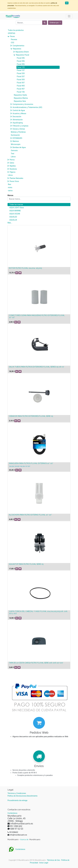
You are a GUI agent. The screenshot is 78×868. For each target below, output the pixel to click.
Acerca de (25, 840)
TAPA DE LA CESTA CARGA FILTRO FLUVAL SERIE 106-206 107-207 (36, 663)
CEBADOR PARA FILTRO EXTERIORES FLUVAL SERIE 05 (31, 416)
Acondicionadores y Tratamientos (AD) (27, 107)
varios (10, 191)
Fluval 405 (21, 86)
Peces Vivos (14, 181)
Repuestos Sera (20, 101)
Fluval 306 (21, 61)
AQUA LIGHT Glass (17, 208)
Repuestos (17, 49)
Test (13, 154)
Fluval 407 (21, 89)
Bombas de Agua (19, 147)
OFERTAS (12, 33)
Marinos (16, 141)
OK (67, 3)
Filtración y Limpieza (20, 126)
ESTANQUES (17, 138)
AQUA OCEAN (15, 214)
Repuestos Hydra (20, 95)
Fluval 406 (21, 64)
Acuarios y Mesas (19, 113)
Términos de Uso (54, 860)
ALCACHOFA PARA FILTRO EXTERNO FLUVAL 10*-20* (30, 515)
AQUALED (13, 217)
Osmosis (14, 150)
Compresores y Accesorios (23, 104)
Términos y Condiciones (17, 793)
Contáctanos (16, 849)
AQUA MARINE (15, 211)
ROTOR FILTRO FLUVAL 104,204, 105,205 (25, 268)
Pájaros (12, 172)
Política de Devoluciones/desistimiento (22, 796)
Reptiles (13, 166)
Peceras (14, 39)
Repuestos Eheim (22, 52)
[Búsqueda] (45, 23)
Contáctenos (12, 813)
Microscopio (16, 144)
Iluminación (15, 135)
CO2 (13, 43)
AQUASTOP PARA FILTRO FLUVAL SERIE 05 (26, 564)
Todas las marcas (16, 204)
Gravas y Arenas (19, 129)
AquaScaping (18, 123)
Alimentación (18, 120)
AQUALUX (13, 220)
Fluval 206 (21, 58)
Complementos (18, 46)
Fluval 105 (21, 67)
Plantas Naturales (16, 178)
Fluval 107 (21, 70)
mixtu (10, 187)
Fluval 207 (21, 76)
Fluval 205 (21, 73)
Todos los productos (16, 30)
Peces (12, 36)
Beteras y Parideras (18, 132)
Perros (12, 160)
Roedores (13, 169)
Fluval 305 (21, 80)
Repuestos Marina (21, 98)
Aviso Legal (44, 863)
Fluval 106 (21, 92)
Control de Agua (19, 110)
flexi (10, 184)
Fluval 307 (21, 83)
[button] (55, 23)
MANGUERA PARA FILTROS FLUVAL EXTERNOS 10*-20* (31, 463)
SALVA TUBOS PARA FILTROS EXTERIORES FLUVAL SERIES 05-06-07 (36, 367)
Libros (13, 157)
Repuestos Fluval (22, 55)
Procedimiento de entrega (17, 800)
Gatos (12, 163)
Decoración (17, 117)
